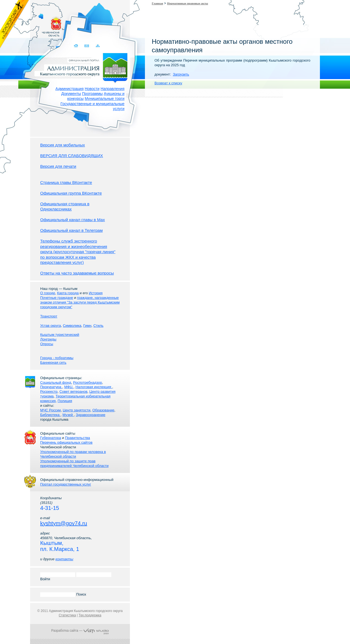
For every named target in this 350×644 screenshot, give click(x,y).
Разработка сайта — (80, 631)
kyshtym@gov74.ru (64, 523)
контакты (64, 559)
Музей (68, 415)
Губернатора (51, 438)
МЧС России (50, 410)
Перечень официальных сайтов (66, 442)
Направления (113, 89)
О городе (48, 293)
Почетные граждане (57, 298)
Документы (71, 94)
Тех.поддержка (90, 615)
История (96, 293)
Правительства (78, 438)
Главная (157, 3)
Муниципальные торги (105, 99)
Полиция (65, 401)
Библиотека (50, 415)
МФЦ (69, 387)
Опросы (47, 344)
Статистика (67, 615)
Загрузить (181, 74)
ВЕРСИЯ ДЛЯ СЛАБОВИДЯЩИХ (72, 156)
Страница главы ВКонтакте (66, 182)
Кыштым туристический (60, 335)
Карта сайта (98, 46)
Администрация (70, 89)
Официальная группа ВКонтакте (71, 193)
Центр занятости (76, 410)
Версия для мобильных (62, 145)
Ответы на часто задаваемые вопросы (77, 273)
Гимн (87, 326)
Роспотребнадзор (87, 382)
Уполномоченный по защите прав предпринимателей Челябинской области (74, 463)
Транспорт (49, 316)
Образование (103, 410)
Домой (76, 46)
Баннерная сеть (53, 363)
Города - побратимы (57, 358)
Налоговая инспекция (94, 387)
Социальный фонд (56, 382)
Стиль (98, 326)
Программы (92, 94)
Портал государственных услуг (66, 484)
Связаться (87, 46)
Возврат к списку (168, 83)
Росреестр (49, 392)
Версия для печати (58, 166)
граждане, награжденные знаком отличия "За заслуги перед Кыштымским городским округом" (80, 302)
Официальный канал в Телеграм (72, 230)
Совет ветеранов (73, 392)
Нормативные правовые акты (188, 3)
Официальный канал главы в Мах (72, 220)
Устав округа (51, 326)
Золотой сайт (15, 24)
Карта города (68, 293)
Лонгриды (48, 339)
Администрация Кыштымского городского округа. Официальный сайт (83, 67)
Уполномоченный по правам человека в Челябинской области (73, 454)
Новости (92, 89)
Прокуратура (51, 387)
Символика (72, 326)
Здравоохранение (91, 415)
